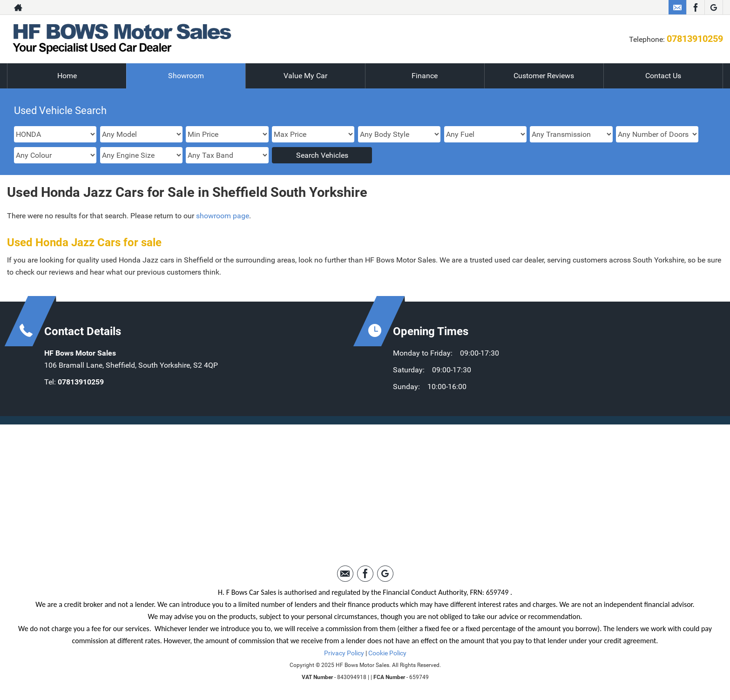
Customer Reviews (544, 76)
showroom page (223, 216)
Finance (425, 76)
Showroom (186, 76)
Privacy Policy (344, 653)
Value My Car (305, 76)
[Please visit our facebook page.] (695, 7)
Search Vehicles (322, 155)
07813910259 (695, 39)
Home (67, 76)
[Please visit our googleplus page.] (713, 7)
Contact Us (663, 76)
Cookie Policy (387, 653)
